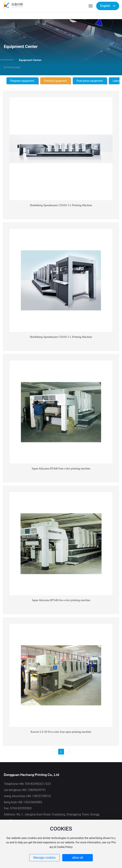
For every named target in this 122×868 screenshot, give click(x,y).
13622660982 (33, 802)
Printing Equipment (55, 81)
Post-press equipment (90, 81)
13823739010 (41, 796)
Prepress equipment (22, 81)
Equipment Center (21, 47)
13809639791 (37, 790)
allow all (78, 858)
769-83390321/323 (38, 784)
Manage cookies (44, 858)
